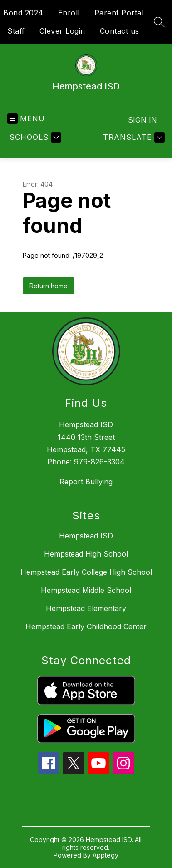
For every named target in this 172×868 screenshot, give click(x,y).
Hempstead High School (86, 554)
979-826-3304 (99, 462)
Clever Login (62, 31)
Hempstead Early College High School (86, 572)
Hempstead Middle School (86, 590)
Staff (16, 31)
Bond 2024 (23, 13)
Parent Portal (119, 13)
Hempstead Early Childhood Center (86, 626)
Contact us (120, 31)
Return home (49, 286)
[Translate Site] (133, 137)
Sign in (143, 120)
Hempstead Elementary (86, 608)
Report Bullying (86, 482)
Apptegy (106, 855)
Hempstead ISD (86, 536)
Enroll (69, 13)
